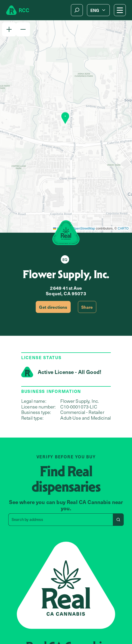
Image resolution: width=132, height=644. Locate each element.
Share (87, 307)
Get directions (53, 307)
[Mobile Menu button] (120, 10)
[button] (9, 29)
